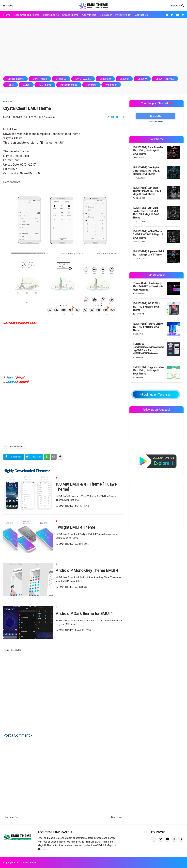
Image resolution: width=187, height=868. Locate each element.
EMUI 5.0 (105, 79)
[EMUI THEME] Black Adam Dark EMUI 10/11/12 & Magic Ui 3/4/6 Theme (149, 151)
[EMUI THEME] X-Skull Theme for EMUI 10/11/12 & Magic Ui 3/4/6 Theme (148, 235)
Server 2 (10, 382)
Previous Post (12, 817)
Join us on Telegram (156, 394)
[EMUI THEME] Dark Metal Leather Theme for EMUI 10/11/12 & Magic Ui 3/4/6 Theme (146, 213)
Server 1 (11, 378)
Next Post (117, 817)
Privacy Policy (123, 15)
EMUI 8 (124, 79)
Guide (26, 85)
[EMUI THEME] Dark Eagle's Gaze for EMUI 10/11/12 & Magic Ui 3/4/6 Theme (146, 171)
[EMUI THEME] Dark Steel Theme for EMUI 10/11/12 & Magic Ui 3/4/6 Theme (147, 191)
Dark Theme (40, 79)
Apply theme (89, 15)
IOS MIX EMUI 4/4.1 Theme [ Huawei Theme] (87, 487)
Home (7, 15)
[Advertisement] (93, 47)
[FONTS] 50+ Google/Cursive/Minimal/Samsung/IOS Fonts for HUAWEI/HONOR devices (148, 349)
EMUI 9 (142, 79)
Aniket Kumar (30, 862)
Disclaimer (106, 15)
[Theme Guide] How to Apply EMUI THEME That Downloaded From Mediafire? (148, 286)
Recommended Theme (27, 15)
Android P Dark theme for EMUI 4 (84, 614)
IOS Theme (45, 85)
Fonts (11, 85)
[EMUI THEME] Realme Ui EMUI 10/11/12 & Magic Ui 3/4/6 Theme (148, 327)
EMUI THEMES (165, 79)
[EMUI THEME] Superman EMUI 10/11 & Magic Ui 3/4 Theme (148, 253)
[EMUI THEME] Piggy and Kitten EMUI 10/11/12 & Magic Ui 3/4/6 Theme (148, 370)
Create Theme (70, 15)
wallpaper (111, 85)
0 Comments (49, 117)
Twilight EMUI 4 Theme (75, 527)
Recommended (69, 85)
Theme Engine (51, 15)
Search (176, 6)
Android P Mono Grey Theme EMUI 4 (87, 571)
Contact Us (141, 15)
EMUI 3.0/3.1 (83, 79)
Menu (10, 6)
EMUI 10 (61, 79)
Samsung (91, 85)
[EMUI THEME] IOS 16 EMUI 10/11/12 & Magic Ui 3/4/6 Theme (146, 307)
